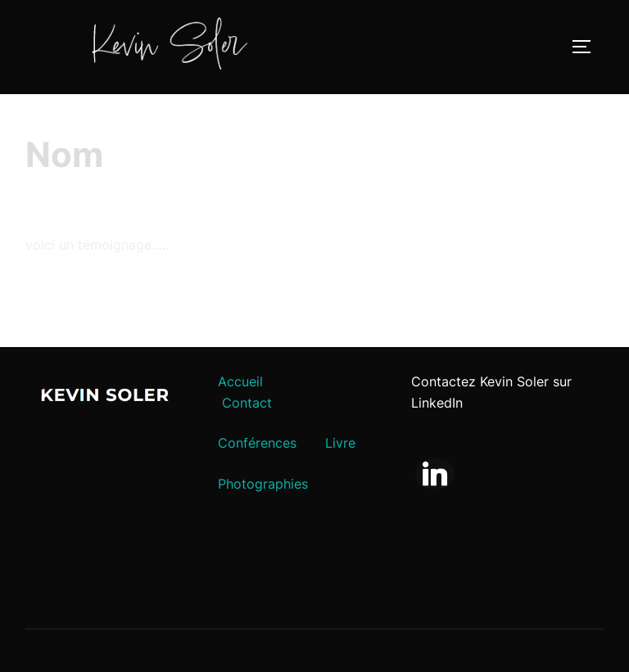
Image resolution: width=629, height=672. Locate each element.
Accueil (240, 381)
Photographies (263, 484)
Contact (247, 403)
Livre (340, 443)
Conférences (257, 443)
